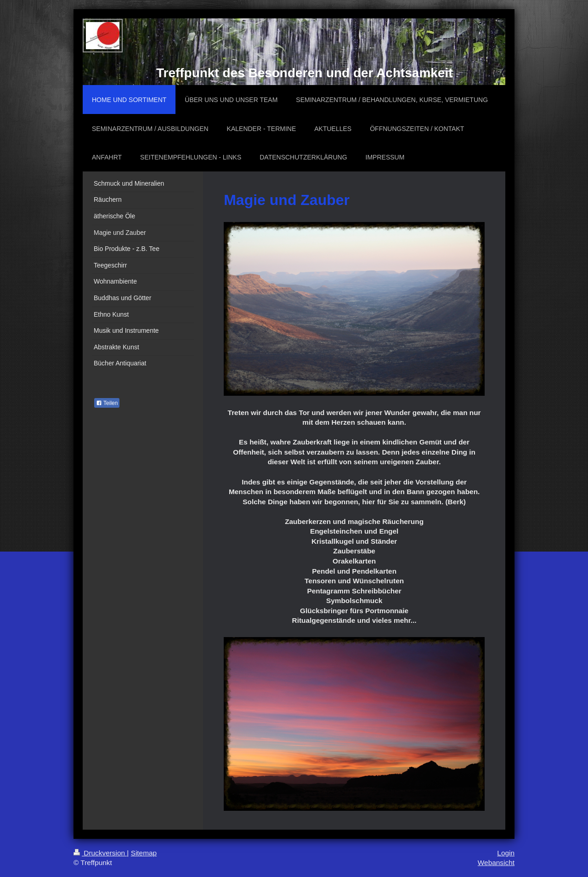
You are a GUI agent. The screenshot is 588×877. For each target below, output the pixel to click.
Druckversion (100, 853)
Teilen (107, 403)
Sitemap (144, 853)
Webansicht (496, 863)
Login (506, 853)
